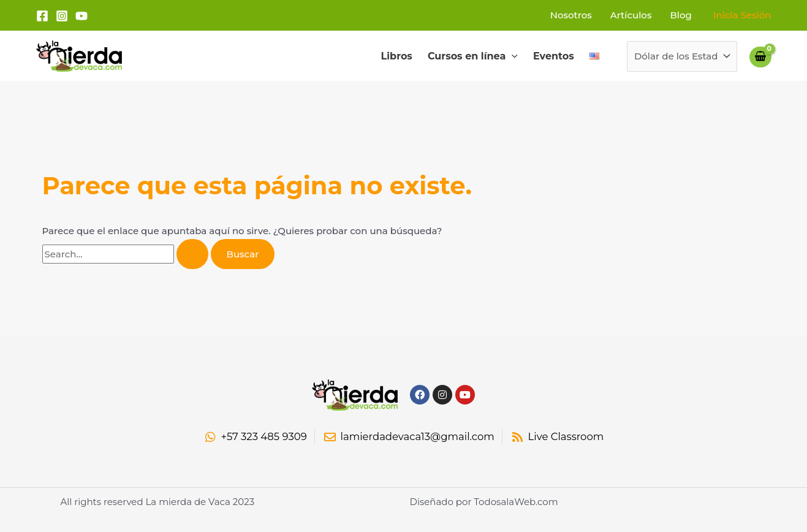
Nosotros (571, 15)
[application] (512, 56)
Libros (397, 56)
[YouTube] (81, 16)
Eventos (554, 56)
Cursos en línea (473, 56)
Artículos (631, 15)
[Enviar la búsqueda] (192, 254)
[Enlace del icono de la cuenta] (742, 15)
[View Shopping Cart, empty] (760, 57)
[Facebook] (42, 16)
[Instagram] (62, 16)
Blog (680, 15)
